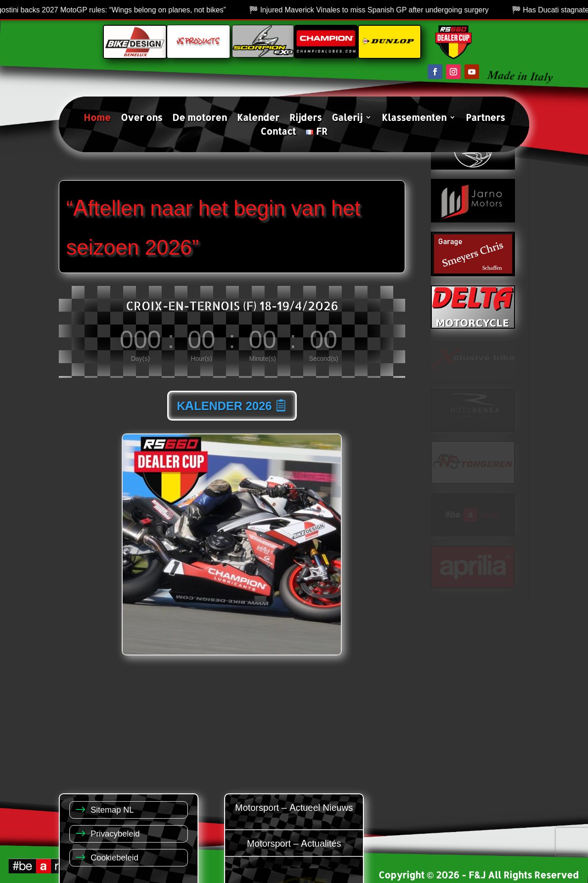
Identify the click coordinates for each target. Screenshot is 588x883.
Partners (485, 119)
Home (97, 119)
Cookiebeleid (114, 857)
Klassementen (414, 119)
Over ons (141, 119)
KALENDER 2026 (224, 405)
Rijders (305, 119)
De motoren (200, 119)
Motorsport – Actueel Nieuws (294, 807)
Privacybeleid (115, 833)
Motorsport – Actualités (294, 843)
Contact (278, 132)
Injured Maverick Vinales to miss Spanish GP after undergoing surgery (384, 10)
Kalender (258, 119)
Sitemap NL (112, 809)
